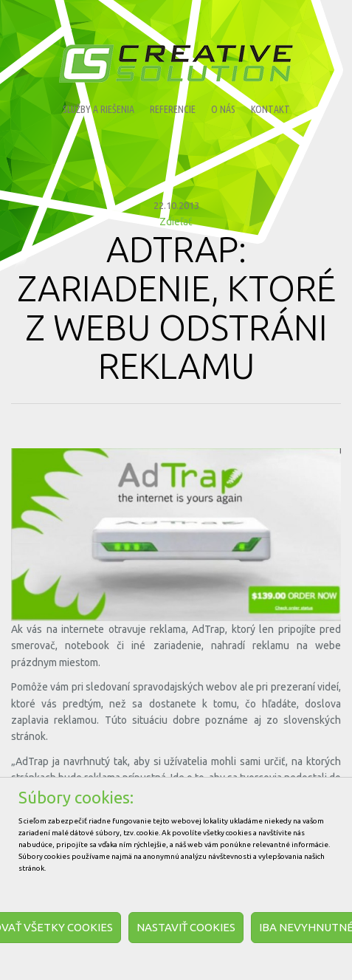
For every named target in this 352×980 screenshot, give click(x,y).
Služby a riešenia (99, 109)
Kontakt (270, 109)
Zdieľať (176, 222)
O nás (223, 109)
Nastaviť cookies (186, 927)
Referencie (173, 109)
